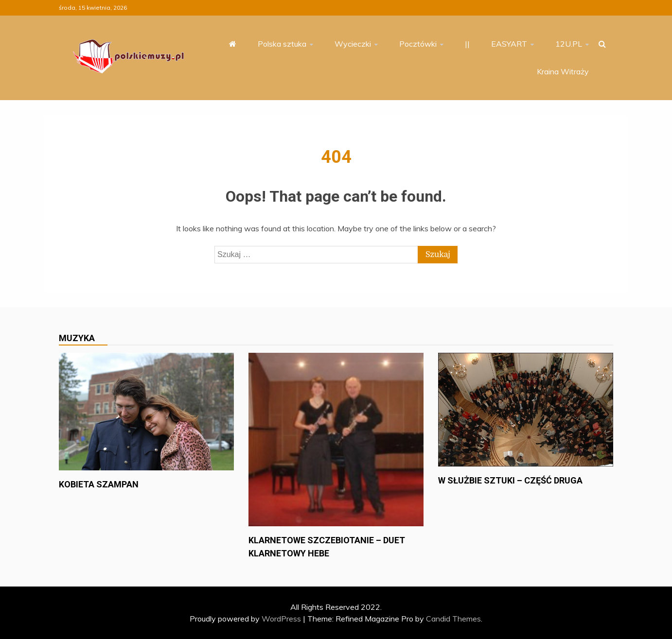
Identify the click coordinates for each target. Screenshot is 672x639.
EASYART (509, 44)
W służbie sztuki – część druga (510, 480)
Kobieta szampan (99, 484)
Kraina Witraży (563, 71)
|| (467, 44)
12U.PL (569, 44)
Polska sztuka (282, 44)
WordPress (281, 619)
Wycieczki (353, 44)
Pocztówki (418, 44)
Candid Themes (453, 619)
